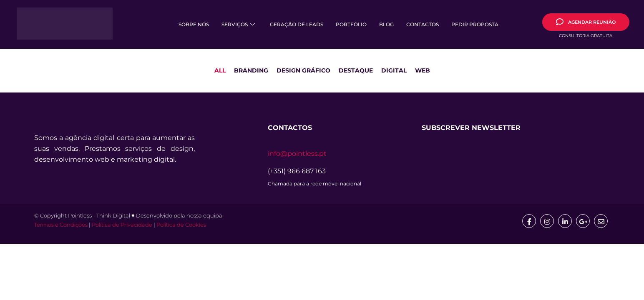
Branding (251, 70)
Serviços (238, 24)
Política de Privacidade (122, 225)
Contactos (423, 24)
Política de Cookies (181, 225)
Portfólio (351, 24)
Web (423, 70)
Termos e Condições (61, 225)
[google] (582, 221)
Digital (394, 70)
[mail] (601, 221)
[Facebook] (527, 221)
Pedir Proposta (475, 24)
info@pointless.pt (297, 154)
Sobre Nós (194, 24)
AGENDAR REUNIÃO (586, 22)
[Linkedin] (564, 221)
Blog (386, 24)
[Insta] (546, 221)
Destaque (356, 70)
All (220, 70)
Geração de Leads (297, 24)
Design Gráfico (303, 70)
